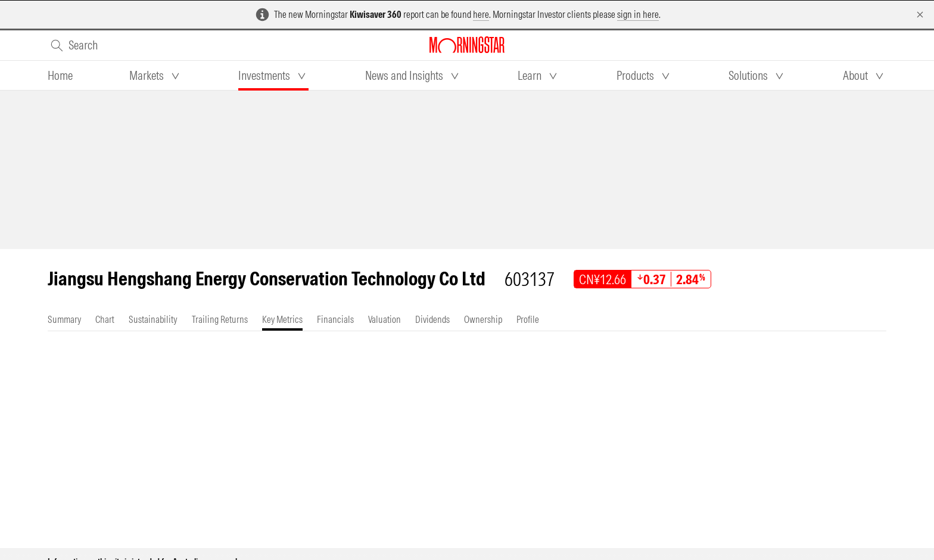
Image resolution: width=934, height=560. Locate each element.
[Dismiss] (920, 15)
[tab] (60, 76)
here (481, 14)
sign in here (638, 14)
